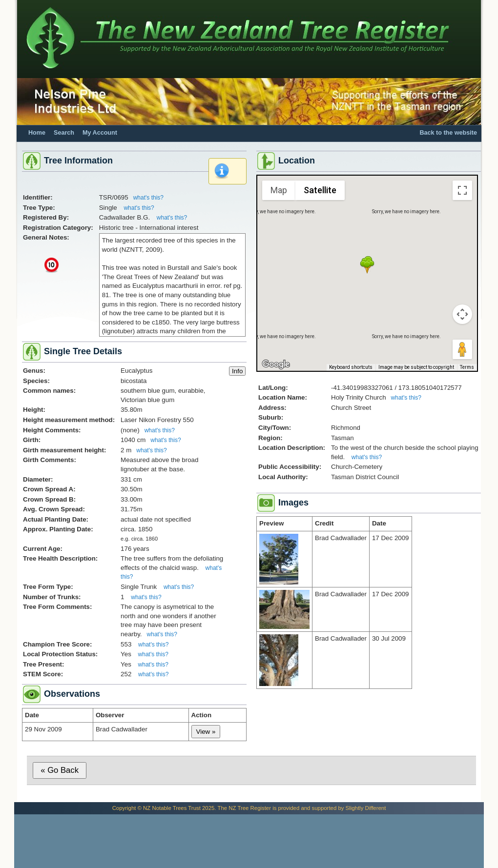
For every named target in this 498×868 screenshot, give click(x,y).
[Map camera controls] (462, 314)
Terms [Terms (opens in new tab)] (467, 367)
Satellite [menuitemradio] (320, 190)
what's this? (148, 198)
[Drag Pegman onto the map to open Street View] (462, 349)
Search (64, 133)
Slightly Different (366, 808)
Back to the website (448, 133)
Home (37, 133)
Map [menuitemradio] (279, 190)
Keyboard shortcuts (351, 367)
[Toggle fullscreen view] (462, 190)
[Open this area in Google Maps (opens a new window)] (276, 364)
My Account (100, 133)
